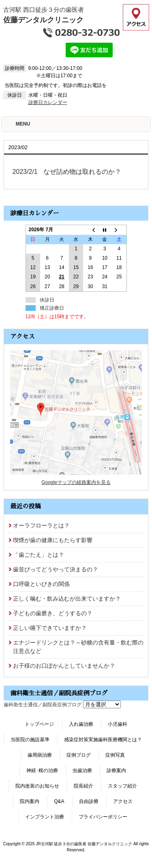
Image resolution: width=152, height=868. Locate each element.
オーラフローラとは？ (41, 525)
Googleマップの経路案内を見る (76, 482)
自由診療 (89, 801)
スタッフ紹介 (122, 786)
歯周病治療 (40, 755)
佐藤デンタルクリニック (43, 20)
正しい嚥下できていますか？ (50, 628)
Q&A (59, 801)
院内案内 (30, 801)
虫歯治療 (82, 770)
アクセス (123, 801)
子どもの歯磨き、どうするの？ (53, 613)
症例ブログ (79, 755)
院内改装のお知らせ (37, 786)
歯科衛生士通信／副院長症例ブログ (43, 705)
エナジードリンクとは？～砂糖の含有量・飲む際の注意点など (78, 647)
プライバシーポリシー (103, 817)
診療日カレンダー (48, 102)
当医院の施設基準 (30, 740)
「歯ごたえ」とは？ (39, 555)
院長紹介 (83, 786)
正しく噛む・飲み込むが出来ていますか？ (67, 599)
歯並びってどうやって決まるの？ (56, 569)
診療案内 (116, 770)
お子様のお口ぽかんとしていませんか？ (64, 666)
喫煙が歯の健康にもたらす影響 (53, 540)
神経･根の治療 (42, 770)
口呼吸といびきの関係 (41, 584)
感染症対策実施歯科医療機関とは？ (103, 740)
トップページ (39, 724)
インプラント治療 (45, 817)
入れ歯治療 (81, 724)
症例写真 (115, 755)
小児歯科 (118, 724)
